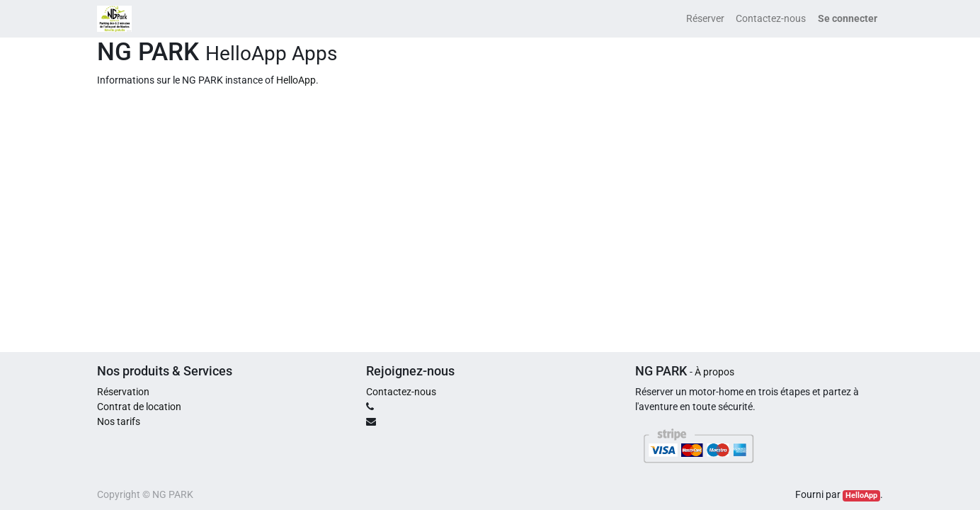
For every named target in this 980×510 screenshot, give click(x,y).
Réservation (123, 392)
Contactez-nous (401, 392)
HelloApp (296, 80)
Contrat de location (139, 407)
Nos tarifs (119, 421)
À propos (714, 372)
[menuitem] (705, 19)
